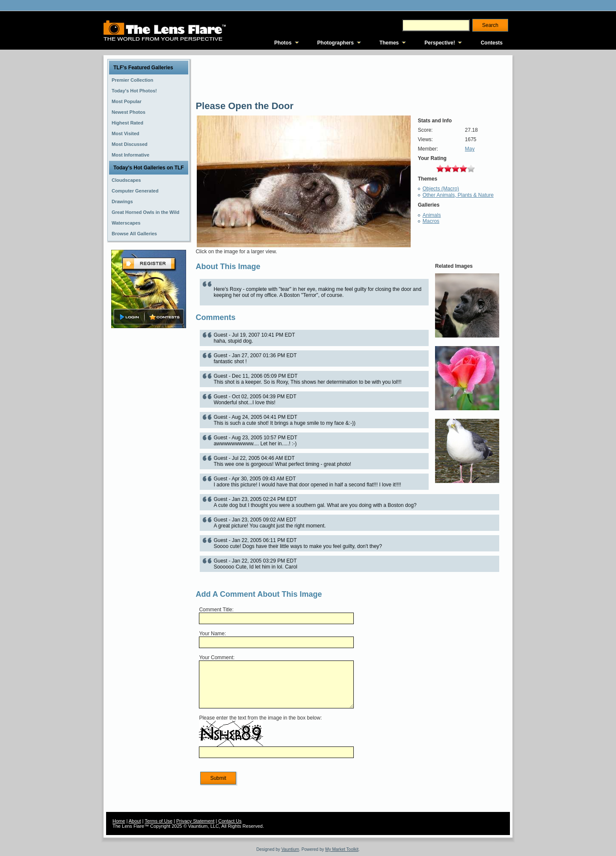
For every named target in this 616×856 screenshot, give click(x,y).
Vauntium (290, 849)
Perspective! (440, 43)
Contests (492, 43)
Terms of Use (158, 821)
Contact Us (230, 821)
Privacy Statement (195, 821)
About (135, 821)
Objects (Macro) (441, 189)
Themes (389, 43)
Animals (432, 215)
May (470, 149)
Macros (431, 221)
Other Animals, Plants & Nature (458, 195)
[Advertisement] (149, 465)
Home (119, 821)
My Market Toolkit (342, 849)
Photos (283, 43)
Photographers (336, 43)
